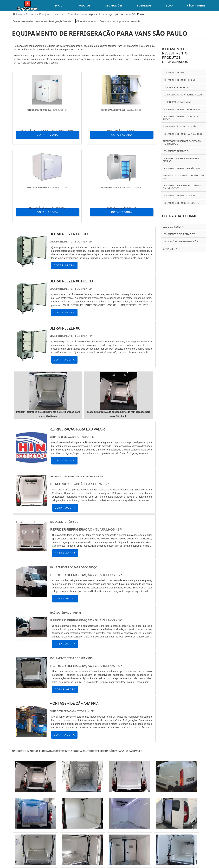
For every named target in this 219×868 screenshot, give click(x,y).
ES (47, 817)
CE (104, 817)
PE (88, 817)
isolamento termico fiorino (179, 80)
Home (141, 839)
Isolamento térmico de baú (179, 196)
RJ (30, 817)
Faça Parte (196, 6)
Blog (169, 6)
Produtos (84, 6)
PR (63, 817)
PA (135, 817)
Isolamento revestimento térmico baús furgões (183, 187)
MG (38, 817)
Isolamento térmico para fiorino (182, 109)
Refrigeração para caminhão (180, 127)
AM (127, 817)
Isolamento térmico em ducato (181, 203)
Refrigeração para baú (177, 87)
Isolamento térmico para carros (182, 134)
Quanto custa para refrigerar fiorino (181, 160)
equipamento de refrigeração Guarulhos (54, 21)
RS (80, 817)
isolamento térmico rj (176, 151)
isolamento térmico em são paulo (183, 169)
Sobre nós (144, 6)
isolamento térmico (175, 73)
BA (96, 817)
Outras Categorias (180, 216)
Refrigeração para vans (177, 102)
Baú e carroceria (173, 227)
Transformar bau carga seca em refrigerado (120, 21)
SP (55, 817)
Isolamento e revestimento (179, 234)
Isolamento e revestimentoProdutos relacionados (175, 55)
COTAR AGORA (30, 134)
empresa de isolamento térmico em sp (184, 177)
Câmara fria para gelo (86, 21)
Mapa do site (196, 839)
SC (71, 817)
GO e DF (115, 817)
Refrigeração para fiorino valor (182, 95)
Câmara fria (170, 249)
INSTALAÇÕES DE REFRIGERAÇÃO (180, 242)
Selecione (18, 817)
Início (59, 6)
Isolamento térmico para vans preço (181, 118)
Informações (114, 6)
